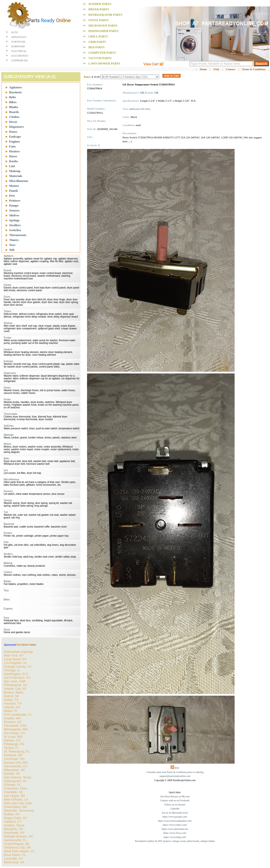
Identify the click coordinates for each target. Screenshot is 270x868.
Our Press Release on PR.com (175, 796)
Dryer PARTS (99, 9)
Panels (14, 191)
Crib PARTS (97, 42)
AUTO (14, 32)
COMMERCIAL (20, 60)
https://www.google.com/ (175, 817)
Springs (14, 220)
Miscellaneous (19, 181)
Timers (14, 240)
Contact (231, 69)
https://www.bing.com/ (175, 837)
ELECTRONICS (20, 56)
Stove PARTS (99, 20)
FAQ (216, 69)
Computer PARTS (102, 53)
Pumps (14, 205)
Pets (12, 196)
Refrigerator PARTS (105, 15)
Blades (14, 107)
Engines (15, 141)
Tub (12, 250)
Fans (12, 146)
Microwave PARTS (103, 26)
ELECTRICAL (19, 51)
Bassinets (15, 92)
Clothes (14, 117)
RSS (177, 768)
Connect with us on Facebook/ (175, 800)
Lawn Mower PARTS (104, 64)
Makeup (15, 171)
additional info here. (140, 109)
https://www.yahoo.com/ (175, 825)
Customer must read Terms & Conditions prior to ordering (175, 772)
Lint (12, 166)
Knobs (14, 161)
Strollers (15, 225)
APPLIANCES (19, 37)
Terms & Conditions (254, 69)
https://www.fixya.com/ (175, 833)
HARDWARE (18, 46)
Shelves (14, 215)
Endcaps (15, 137)
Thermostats (18, 235)
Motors (14, 186)
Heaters (14, 151)
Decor (13, 122)
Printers (15, 201)
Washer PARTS (100, 4)
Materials (16, 176)
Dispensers (16, 127)
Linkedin (175, 809)
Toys (12, 245)
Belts (12, 97)
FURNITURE (18, 42)
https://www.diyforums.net (175, 829)
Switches (15, 230)
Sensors (14, 210)
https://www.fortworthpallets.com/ (175, 821)
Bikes (13, 102)
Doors (13, 132)
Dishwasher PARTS (104, 31)
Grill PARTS (98, 36)
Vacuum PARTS (100, 58)
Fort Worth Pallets (26, 645)
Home (203, 69)
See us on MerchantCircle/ (175, 813)
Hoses (13, 156)
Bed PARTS (97, 47)
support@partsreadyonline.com (175, 776)
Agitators (15, 87)
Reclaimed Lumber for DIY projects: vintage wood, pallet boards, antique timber (175, 841)
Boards (14, 112)
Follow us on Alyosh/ (175, 805)
